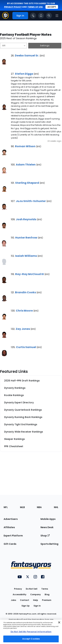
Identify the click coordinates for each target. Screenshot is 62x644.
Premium (47, 600)
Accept (52, 7)
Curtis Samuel (26, 347)
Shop (45, 536)
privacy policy (13, 7)
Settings (45, 46)
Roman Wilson (25, 146)
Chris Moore (24, 311)
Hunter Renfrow (26, 238)
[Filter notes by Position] (13, 46)
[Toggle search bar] (49, 16)
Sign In (37, 606)
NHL (56, 507)
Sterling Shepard (27, 183)
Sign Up (26, 606)
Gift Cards (10, 544)
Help (36, 600)
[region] (31, 632)
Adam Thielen (26, 165)
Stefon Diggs (24, 74)
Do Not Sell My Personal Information (31, 632)
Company (35, 594)
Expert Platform (13, 536)
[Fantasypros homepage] (5, 18)
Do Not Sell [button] (32, 589)
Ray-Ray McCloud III (30, 274)
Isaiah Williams (26, 256)
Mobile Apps (48, 519)
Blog (47, 594)
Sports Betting (49, 544)
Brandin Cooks (25, 292)
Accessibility (20, 594)
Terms (45, 589)
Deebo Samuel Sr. (27, 56)
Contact (25, 600)
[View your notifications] (41, 16)
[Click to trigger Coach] (33, 16)
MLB (22, 507)
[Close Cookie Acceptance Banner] (59, 622)
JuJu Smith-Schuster (31, 201)
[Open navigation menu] (57, 16)
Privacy (18, 589)
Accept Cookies (31, 639)
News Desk (47, 527)
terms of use (35, 7)
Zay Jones (23, 329)
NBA (39, 507)
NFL (6, 507)
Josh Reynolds (26, 219)
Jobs (13, 600)
